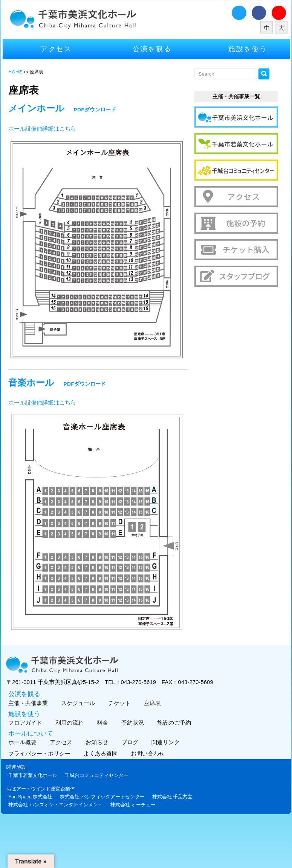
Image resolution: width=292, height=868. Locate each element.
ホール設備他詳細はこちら (43, 129)
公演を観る (152, 49)
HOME (16, 71)
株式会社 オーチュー (134, 803)
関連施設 (17, 765)
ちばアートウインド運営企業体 (41, 787)
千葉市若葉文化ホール (34, 773)
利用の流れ (69, 721)
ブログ (130, 741)
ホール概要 (22, 741)
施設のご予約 (174, 721)
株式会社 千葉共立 (173, 795)
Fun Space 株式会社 (31, 795)
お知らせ (97, 741)
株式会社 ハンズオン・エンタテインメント (56, 803)
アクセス (57, 49)
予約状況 (132, 721)
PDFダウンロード (95, 109)
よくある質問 (102, 752)
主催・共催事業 (28, 701)
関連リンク (165, 741)
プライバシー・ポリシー (41, 752)
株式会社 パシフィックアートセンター (103, 795)
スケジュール (78, 701)
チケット (119, 701)
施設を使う (248, 49)
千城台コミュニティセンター (97, 773)
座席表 (152, 701)
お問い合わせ (149, 752)
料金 (102, 721)
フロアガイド (25, 721)
